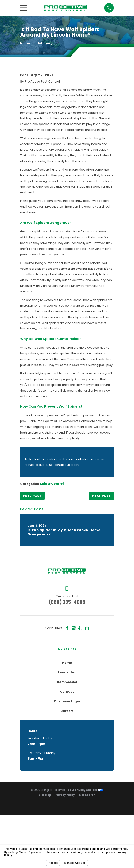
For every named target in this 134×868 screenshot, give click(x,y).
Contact (67, 751)
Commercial (67, 741)
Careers (67, 770)
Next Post (102, 555)
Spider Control (52, 543)
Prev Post (32, 555)
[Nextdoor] (86, 687)
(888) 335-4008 (67, 661)
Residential (67, 732)
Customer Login (67, 761)
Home (67, 722)
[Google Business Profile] (74, 687)
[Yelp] (80, 687)
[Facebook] (67, 687)
